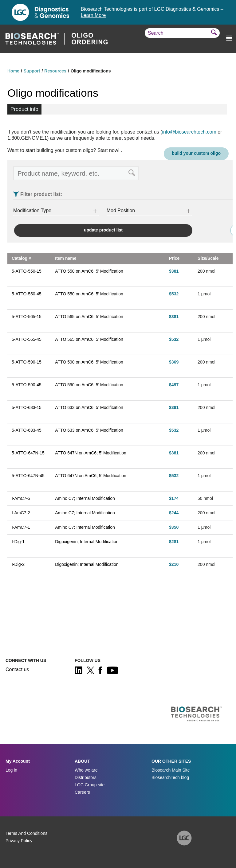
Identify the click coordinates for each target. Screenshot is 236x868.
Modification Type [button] (32, 210)
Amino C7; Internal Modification (85, 498)
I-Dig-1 (18, 542)
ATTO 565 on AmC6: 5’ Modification (89, 317)
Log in (11, 770)
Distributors (86, 777)
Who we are (86, 770)
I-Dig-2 (18, 564)
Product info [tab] (24, 109)
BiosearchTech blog (170, 777)
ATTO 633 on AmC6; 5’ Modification (89, 407)
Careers (82, 792)
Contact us (17, 669)
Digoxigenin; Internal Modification (87, 542)
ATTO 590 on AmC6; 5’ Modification (89, 362)
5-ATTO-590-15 (27, 362)
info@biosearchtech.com (189, 132)
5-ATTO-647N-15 (28, 453)
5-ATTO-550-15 (27, 271)
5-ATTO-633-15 (27, 407)
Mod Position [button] (121, 210)
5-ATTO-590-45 (27, 385)
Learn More (93, 15)
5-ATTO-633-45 (27, 430)
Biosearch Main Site (171, 770)
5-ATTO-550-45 (27, 294)
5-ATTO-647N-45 (28, 476)
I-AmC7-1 (21, 527)
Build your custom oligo (196, 153)
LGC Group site (90, 785)
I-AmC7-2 (21, 513)
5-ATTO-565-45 (27, 339)
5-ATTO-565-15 (27, 317)
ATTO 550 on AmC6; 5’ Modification (89, 271)
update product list (103, 230)
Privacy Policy (19, 841)
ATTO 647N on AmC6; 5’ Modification (91, 453)
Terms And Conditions (26, 833)
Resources (55, 71)
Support (32, 71)
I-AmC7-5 (21, 498)
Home (13, 71)
